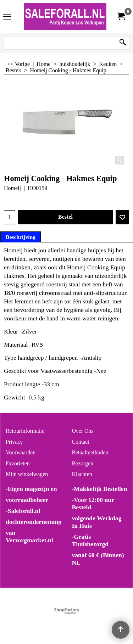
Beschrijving (21, 237)
